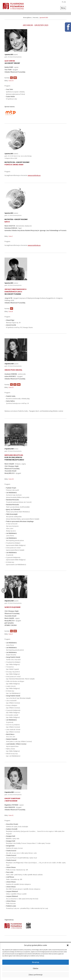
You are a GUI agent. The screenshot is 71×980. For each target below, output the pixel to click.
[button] (68, 945)
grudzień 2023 (44, 17)
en (65, 2)
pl (63, 2)
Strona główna (27, 17)
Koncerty (36, 17)
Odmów (36, 968)
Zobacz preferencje (35, 975)
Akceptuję (36, 962)
